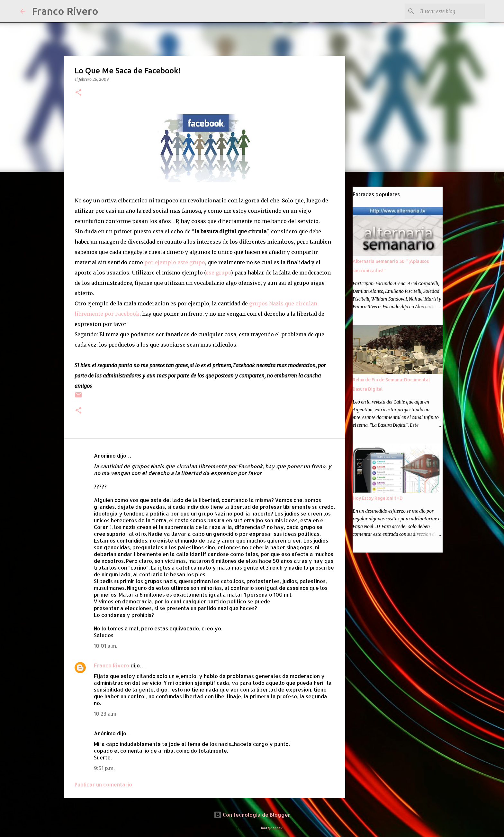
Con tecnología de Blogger (252, 815)
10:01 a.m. (105, 646)
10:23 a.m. (106, 714)
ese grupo (218, 273)
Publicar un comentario (103, 784)
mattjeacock (272, 828)
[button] (78, 93)
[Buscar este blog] (451, 11)
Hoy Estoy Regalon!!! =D (378, 498)
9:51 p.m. (104, 768)
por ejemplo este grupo (175, 262)
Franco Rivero (65, 11)
